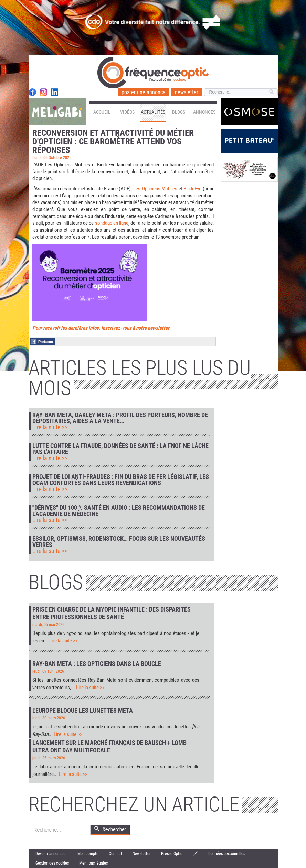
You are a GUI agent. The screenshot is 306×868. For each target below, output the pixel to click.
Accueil (102, 112)
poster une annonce (144, 92)
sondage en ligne (112, 223)
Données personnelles (227, 854)
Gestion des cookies (52, 863)
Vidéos (127, 112)
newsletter (187, 92)
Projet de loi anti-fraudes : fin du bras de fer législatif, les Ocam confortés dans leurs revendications (121, 480)
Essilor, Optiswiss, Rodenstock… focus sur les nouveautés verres (119, 542)
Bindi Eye (192, 189)
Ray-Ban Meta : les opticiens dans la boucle (97, 664)
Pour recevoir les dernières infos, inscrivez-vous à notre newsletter (101, 328)
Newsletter (142, 854)
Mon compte (88, 854)
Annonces (204, 112)
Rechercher (29, 825)
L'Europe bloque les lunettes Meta (83, 710)
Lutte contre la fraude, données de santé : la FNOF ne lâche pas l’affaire (120, 449)
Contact (115, 854)
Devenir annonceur (51, 854)
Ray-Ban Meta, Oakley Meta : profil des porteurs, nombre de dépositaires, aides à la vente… (120, 418)
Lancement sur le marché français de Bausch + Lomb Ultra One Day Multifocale (109, 746)
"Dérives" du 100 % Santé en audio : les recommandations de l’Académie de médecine (119, 511)
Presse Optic (172, 854)
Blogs (179, 112)
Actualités (153, 112)
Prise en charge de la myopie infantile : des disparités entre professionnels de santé (112, 613)
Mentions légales (93, 863)
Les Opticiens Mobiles (155, 189)
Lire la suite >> (50, 427)
